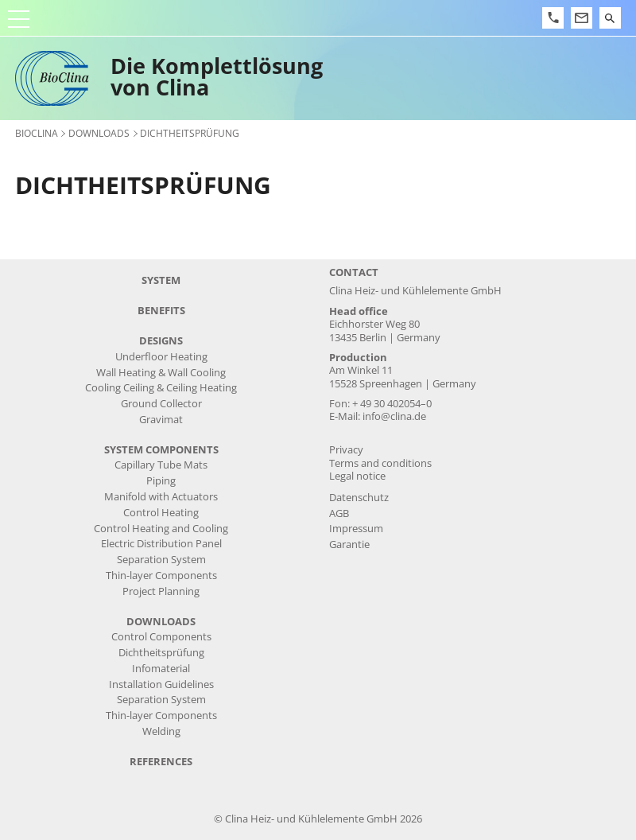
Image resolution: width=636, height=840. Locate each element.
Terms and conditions (380, 463)
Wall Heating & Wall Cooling (161, 373)
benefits (161, 311)
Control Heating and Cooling (161, 529)
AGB (339, 513)
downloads (99, 133)
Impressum (356, 529)
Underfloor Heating (161, 357)
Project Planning (161, 591)
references (161, 762)
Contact (354, 272)
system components (161, 450)
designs (161, 341)
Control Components (161, 637)
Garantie (349, 544)
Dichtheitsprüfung (161, 653)
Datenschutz (359, 498)
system (161, 280)
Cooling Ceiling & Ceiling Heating (161, 388)
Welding (161, 731)
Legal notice (357, 476)
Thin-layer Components (161, 576)
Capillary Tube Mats (161, 465)
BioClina (37, 133)
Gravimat (161, 420)
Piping (161, 481)
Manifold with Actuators (161, 497)
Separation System (161, 560)
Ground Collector (161, 404)
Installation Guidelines (161, 684)
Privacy (346, 450)
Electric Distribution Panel (161, 544)
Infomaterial (161, 669)
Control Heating (161, 513)
